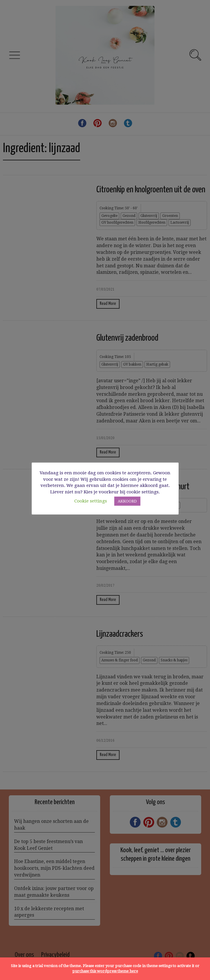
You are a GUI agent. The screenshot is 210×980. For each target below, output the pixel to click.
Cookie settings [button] (91, 501)
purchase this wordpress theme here (105, 971)
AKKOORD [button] (127, 501)
